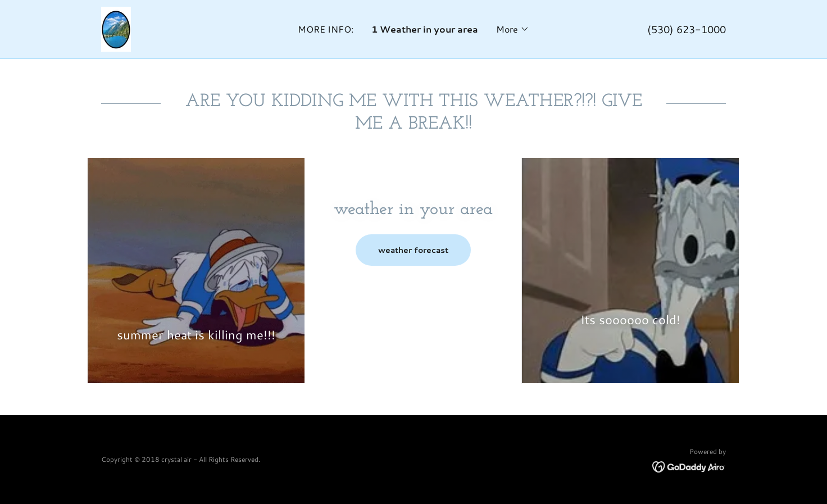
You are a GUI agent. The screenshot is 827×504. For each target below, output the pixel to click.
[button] (513, 29)
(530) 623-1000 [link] (687, 29)
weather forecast (413, 250)
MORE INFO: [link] (326, 29)
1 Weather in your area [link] (425, 29)
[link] (116, 28)
